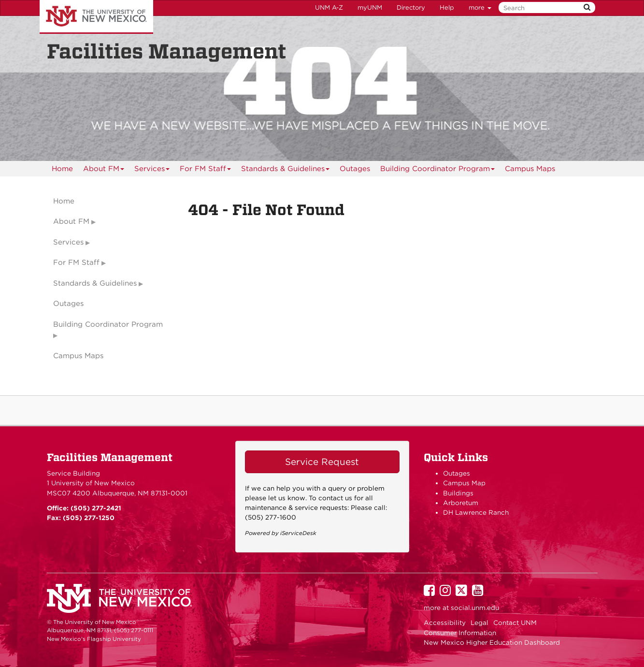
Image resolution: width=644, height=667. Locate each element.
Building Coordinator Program (438, 170)
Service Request (322, 462)
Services (152, 170)
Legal (479, 623)
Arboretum (461, 503)
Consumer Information (460, 633)
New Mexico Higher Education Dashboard (492, 642)
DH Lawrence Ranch (476, 512)
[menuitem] (62, 169)
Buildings (458, 493)
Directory (411, 7)
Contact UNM (515, 623)
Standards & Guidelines (286, 170)
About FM (104, 170)
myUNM (370, 7)
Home (62, 169)
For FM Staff (206, 170)
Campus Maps (530, 169)
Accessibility (445, 623)
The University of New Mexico (96, 17)
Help (447, 7)
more (480, 7)
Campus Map (464, 483)
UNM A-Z (329, 7)
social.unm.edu (475, 608)
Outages (355, 169)
